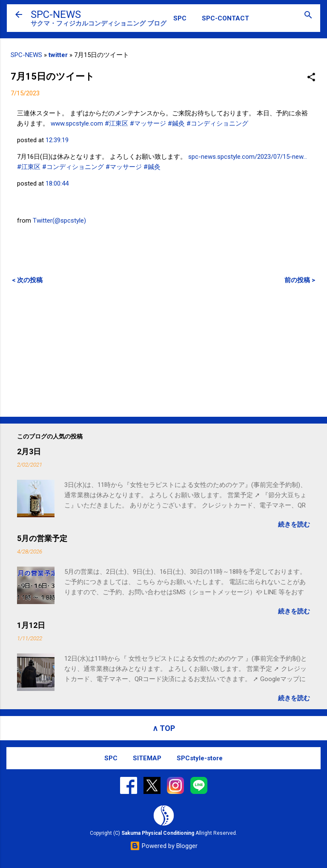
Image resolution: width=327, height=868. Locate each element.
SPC (180, 18)
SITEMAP (147, 758)
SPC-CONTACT (225, 18)
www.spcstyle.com (77, 123)
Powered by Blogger (164, 846)
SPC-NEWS (56, 14)
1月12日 (31, 625)
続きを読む (294, 524)
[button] (311, 78)
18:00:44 (57, 183)
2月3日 (29, 451)
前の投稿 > (300, 280)
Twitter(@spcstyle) (59, 221)
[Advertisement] (163, 350)
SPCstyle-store (200, 758)
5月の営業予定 (42, 538)
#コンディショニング (217, 123)
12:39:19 (57, 140)
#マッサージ (148, 123)
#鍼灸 (176, 123)
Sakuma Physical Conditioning (158, 833)
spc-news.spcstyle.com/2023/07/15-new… (248, 157)
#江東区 (116, 123)
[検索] (308, 16)
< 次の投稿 (27, 280)
